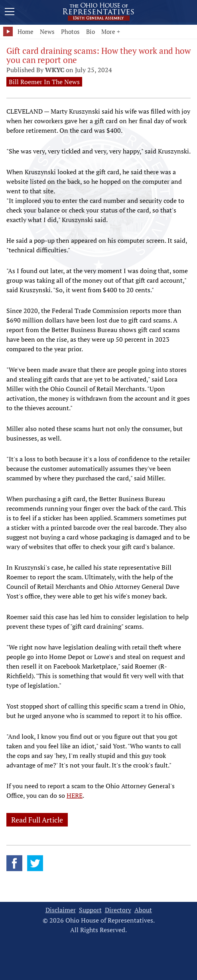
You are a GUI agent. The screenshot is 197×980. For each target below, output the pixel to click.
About (143, 910)
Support (90, 910)
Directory (118, 910)
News (47, 31)
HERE (75, 795)
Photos (70, 31)
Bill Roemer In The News (44, 82)
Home (26, 31)
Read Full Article (37, 820)
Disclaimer (61, 910)
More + (111, 31)
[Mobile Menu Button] (10, 13)
